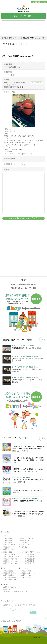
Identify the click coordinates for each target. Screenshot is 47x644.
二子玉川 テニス (26, 575)
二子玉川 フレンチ (9, 547)
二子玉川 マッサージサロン (12, 557)
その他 (6, 585)
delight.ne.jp (44, 637)
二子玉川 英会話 (8, 571)
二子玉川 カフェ (24, 541)
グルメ (6, 536)
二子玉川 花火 (9, 601)
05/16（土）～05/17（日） (28, 480)
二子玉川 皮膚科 (30, 559)
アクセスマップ (37, 83)
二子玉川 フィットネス (10, 563)
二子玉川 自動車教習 (10, 577)
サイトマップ (19, 605)
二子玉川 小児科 (30, 563)
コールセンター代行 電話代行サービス (15, 591)
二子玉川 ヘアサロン (10, 555)
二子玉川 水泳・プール (29, 573)
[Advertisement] (23, 251)
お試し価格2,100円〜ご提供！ (28, 347)
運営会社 (32, 605)
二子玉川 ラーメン (25, 545)
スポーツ (25, 568)
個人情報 (7, 621)
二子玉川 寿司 (23, 543)
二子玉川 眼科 (30, 561)
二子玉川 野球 (26, 577)
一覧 (42, 340)
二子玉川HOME (7, 38)
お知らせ (7, 605)
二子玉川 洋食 (8, 543)
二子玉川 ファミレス (10, 549)
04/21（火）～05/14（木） (28, 460)
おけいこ (7, 568)
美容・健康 (8, 552)
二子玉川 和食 (8, 538)
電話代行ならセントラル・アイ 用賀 (23, 288)
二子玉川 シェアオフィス (11, 587)
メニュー (24, 16)
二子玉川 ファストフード (27, 538)
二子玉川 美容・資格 (10, 579)
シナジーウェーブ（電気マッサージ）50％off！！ (28, 359)
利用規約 (18, 621)
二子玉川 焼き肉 (24, 547)
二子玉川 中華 (8, 541)
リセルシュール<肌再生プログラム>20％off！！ (28, 369)
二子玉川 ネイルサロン (10, 561)
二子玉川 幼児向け (9, 575)
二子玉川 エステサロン (10, 559)
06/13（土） (28, 514)
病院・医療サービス (33, 552)
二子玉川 (7, 532)
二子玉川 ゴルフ (26, 571)
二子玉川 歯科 (30, 555)
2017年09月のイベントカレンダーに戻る (24, 218)
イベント (18, 38)
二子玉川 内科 (30, 557)
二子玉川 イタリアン (10, 545)
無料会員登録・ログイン (39, 2)
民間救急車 (7, 589)
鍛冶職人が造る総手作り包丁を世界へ (24, 284)
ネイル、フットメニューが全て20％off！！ (28, 380)
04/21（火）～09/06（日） (28, 449)
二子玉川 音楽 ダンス (10, 573)
